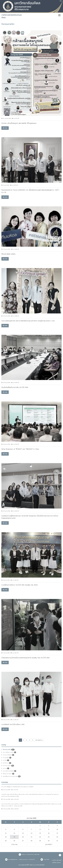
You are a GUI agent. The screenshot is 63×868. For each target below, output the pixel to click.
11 (6, 833)
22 (40, 837)
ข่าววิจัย (6, 760)
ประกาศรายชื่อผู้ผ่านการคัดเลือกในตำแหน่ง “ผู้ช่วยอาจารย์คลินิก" (18, 787)
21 (31, 837)
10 (57, 829)
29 (40, 841)
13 (23, 833)
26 (14, 841)
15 (40, 833)
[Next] (39, 740)
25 (6, 841)
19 (14, 837)
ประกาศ (6, 768)
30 (49, 841)
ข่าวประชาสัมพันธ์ (8, 755)
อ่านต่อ (5, 128)
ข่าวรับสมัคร (7, 758)
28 (31, 841)
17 (57, 833)
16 (49, 833)
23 (49, 837)
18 (6, 837)
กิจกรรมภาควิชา (9, 750)
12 (14, 833)
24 (57, 837)
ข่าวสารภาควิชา (8, 766)
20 (23, 837)
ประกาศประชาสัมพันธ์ (9, 771)
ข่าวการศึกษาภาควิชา (9, 752)
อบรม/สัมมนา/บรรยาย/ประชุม (12, 776)
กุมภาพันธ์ (49, 844)
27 (23, 841)
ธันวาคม (14, 844)
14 (31, 833)
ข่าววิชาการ (7, 763)
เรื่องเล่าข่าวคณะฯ (9, 774)
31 (57, 841)
